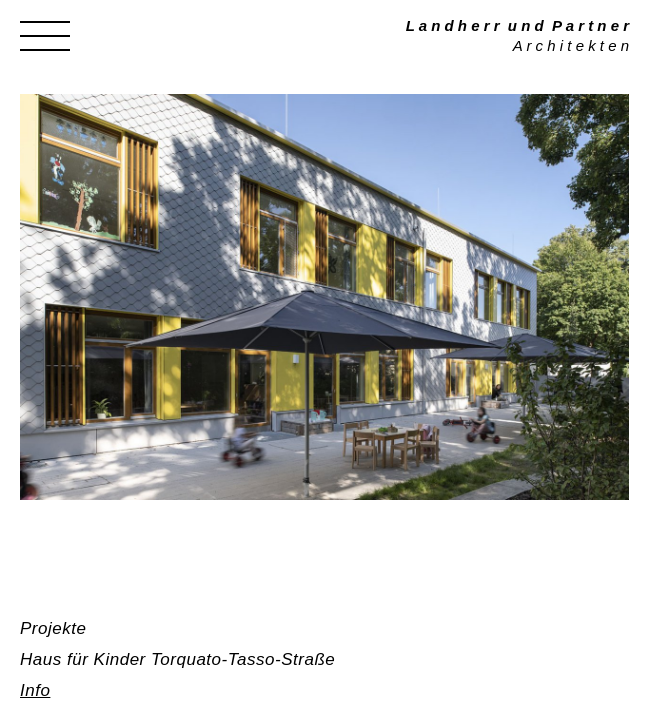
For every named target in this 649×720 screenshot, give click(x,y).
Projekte (53, 628)
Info (35, 690)
